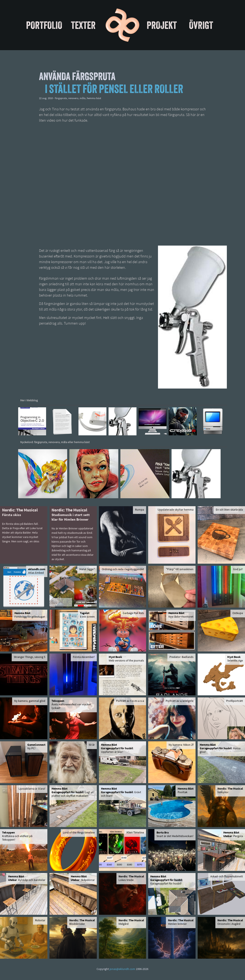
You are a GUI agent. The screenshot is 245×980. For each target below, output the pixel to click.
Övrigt (201, 25)
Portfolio (44, 25)
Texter (83, 25)
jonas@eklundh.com (122, 969)
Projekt (162, 25)
